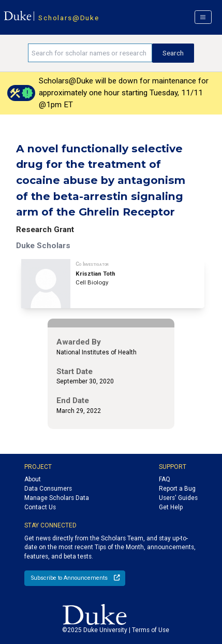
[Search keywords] (90, 53)
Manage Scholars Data (57, 498)
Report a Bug (177, 489)
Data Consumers (48, 489)
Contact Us (40, 507)
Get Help (171, 507)
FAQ (165, 479)
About (33, 479)
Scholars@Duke (69, 18)
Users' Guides (178, 498)
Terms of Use (151, 630)
